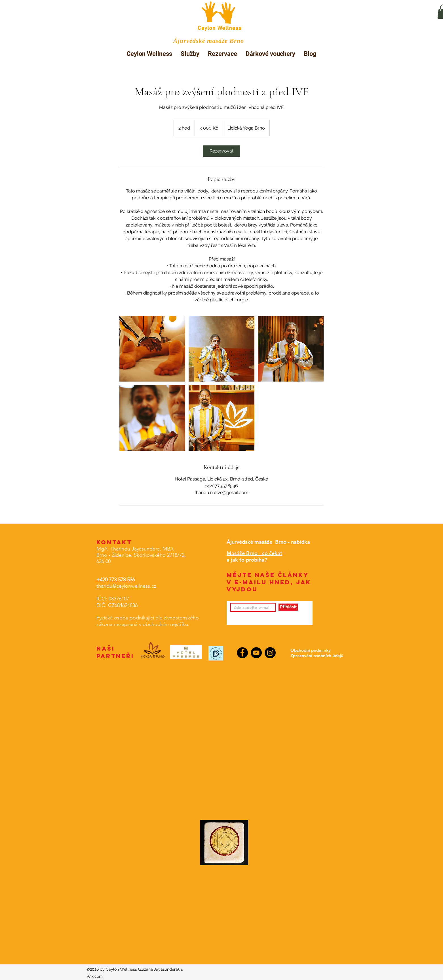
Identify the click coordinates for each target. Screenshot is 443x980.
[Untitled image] (152, 349)
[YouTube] (256, 653)
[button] (190, 54)
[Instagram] (270, 653)
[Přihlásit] (288, 607)
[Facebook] (242, 653)
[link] (221, 151)
